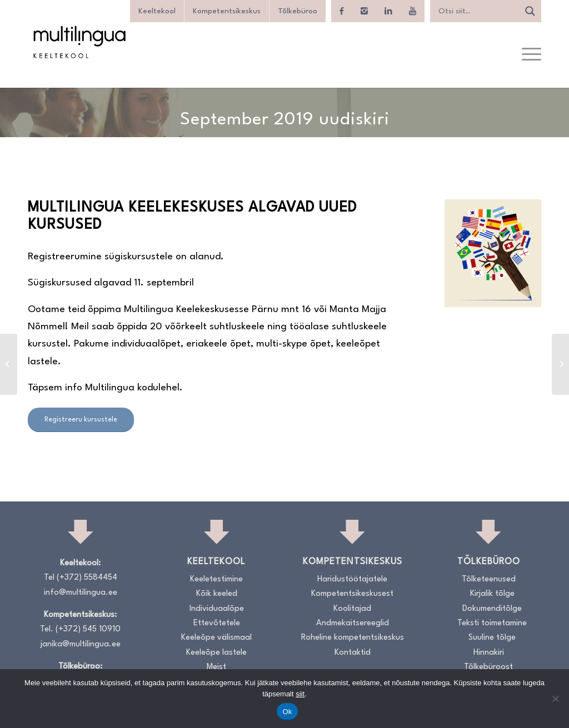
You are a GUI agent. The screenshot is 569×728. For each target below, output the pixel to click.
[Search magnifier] (530, 11)
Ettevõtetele (217, 623)
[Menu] (528, 55)
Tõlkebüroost (488, 667)
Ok (287, 712)
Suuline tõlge (492, 638)
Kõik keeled (217, 594)
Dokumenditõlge (492, 609)
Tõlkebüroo (298, 11)
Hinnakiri (489, 653)
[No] (555, 699)
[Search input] (477, 11)
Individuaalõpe (217, 609)
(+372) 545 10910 (88, 629)
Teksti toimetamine (492, 623)
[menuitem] (528, 55)
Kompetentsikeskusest (352, 594)
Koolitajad (352, 609)
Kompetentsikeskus (227, 11)
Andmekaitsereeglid (353, 623)
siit (300, 694)
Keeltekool (157, 11)
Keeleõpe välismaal (216, 638)
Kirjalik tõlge (492, 594)
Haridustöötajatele (352, 579)
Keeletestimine (216, 579)
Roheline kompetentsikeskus (353, 638)
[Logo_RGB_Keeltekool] (79, 42)
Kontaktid (353, 653)
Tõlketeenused (489, 579)
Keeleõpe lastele (216, 653)
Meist (216, 667)
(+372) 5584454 (87, 578)
